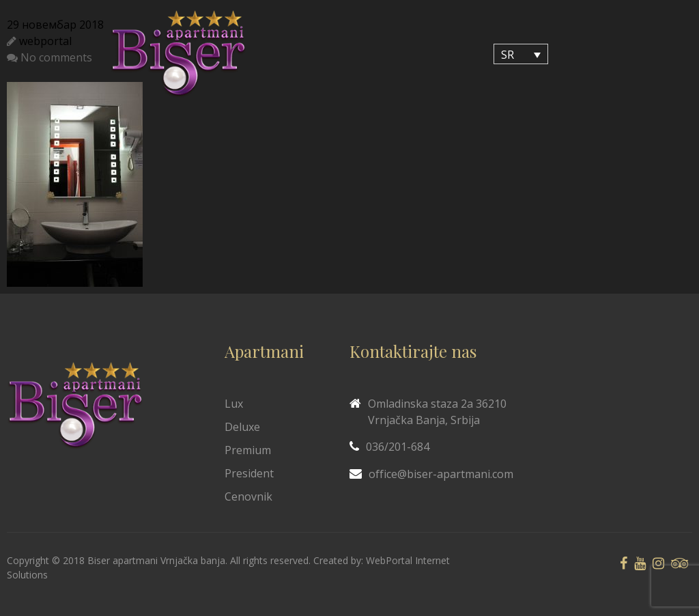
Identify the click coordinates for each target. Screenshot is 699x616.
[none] (521, 54)
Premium (248, 450)
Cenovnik (248, 496)
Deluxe (242, 427)
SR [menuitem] (508, 55)
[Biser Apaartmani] (178, 54)
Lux (234, 404)
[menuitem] (521, 54)
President (249, 473)
